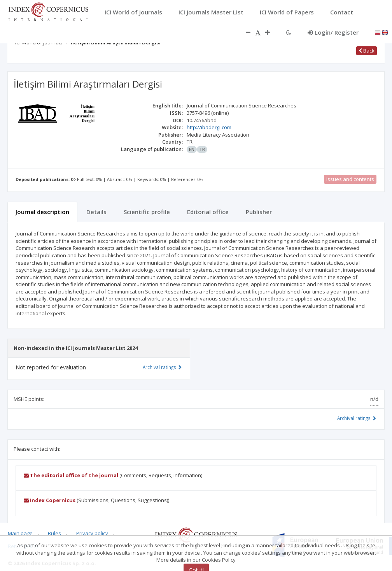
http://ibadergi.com (209, 127)
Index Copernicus (50, 500)
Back (367, 51)
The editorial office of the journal (71, 475)
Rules (54, 533)
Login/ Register (333, 32)
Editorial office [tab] (208, 212)
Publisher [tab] (259, 212)
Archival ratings (357, 418)
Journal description (42, 212)
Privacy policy (92, 533)
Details (96, 212)
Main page (20, 533)
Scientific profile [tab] (147, 212)
